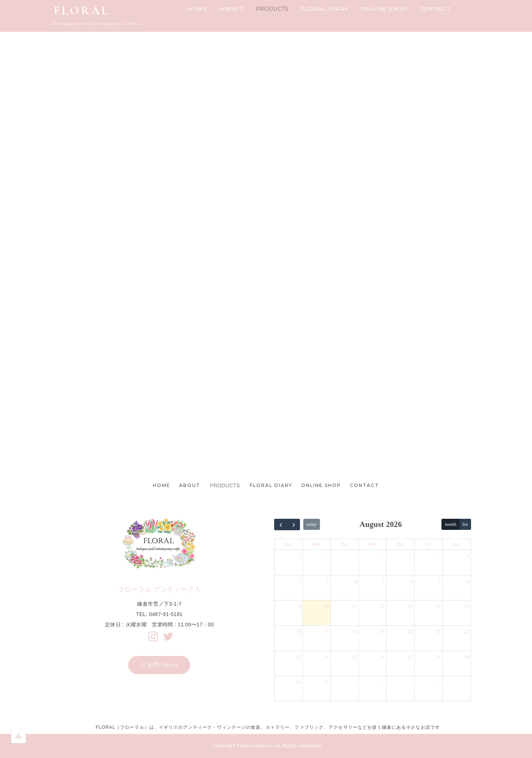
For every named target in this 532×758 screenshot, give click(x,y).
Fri (428, 545)
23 (299, 657)
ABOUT (232, 9)
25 (354, 657)
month (451, 525)
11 (355, 606)
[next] (294, 524)
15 (467, 606)
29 (383, 556)
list (465, 525)
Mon (317, 545)
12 (383, 606)
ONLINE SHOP (384, 9)
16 (299, 632)
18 (354, 632)
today (312, 525)
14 (438, 606)
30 (411, 556)
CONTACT (435, 9)
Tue (345, 545)
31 (438, 556)
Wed (373, 545)
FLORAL (82, 11)
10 (326, 606)
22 (467, 632)
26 (299, 556)
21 (438, 632)
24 (326, 657)
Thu (400, 545)
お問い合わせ (160, 665)
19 (383, 632)
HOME (198, 9)
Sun (289, 545)
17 (326, 632)
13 (411, 606)
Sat (456, 545)
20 (411, 632)
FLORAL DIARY (325, 9)
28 (354, 556)
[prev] (281, 524)
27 (326, 556)
